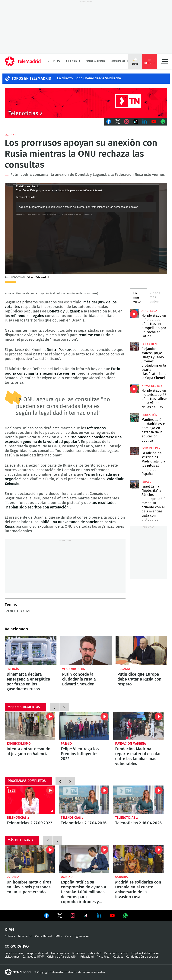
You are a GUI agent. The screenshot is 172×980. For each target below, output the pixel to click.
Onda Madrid (95, 61)
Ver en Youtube (112, 916)
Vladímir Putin (74, 669)
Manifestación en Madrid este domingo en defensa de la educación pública (135, 418)
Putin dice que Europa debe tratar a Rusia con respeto (141, 651)
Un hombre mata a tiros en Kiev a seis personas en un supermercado (30, 859)
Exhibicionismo (19, 744)
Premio (66, 744)
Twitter (118, 122)
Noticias (54, 61)
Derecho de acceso (116, 953)
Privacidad (87, 957)
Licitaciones (12, 957)
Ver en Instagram (73, 916)
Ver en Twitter (60, 916)
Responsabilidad (37, 953)
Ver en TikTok (86, 916)
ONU (29, 612)
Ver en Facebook (46, 916)
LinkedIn (145, 122)
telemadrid (18, 972)
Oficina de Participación (62, 957)
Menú (164, 61)
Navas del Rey (152, 386)
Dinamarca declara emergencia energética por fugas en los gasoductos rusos (31, 651)
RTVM (9, 929)
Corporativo (17, 946)
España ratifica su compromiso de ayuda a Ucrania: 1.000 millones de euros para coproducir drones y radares (84, 859)
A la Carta (73, 61)
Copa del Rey (151, 448)
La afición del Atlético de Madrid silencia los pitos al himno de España (135, 451)
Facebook (109, 122)
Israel (146, 482)
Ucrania (11, 135)
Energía (13, 669)
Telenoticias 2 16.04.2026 (138, 800)
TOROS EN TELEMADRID (31, 79)
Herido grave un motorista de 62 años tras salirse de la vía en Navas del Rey (135, 388)
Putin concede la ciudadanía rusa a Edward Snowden (86, 651)
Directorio (78, 953)
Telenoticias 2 (18, 818)
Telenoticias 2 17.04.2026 (84, 800)
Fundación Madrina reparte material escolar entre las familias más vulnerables (138, 726)
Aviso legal (104, 957)
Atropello (149, 311)
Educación (149, 415)
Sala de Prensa (14, 953)
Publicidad (94, 953)
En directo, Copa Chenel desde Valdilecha (89, 78)
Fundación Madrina (131, 744)
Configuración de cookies (142, 957)
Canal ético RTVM (33, 957)
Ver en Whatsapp (126, 916)
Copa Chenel (151, 344)
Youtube (154, 122)
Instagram (127, 122)
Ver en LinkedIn (99, 916)
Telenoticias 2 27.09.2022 (30, 800)
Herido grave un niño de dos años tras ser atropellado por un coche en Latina (135, 313)
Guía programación (77, 936)
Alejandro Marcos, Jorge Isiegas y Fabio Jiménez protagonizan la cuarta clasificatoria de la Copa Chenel (135, 347)
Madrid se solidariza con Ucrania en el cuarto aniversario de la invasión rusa (138, 859)
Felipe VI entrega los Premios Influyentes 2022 (84, 726)
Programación (121, 61)
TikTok (136, 122)
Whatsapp (163, 122)
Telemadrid (25, 936)
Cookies (118, 957)
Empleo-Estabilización (145, 953)
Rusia (21, 612)
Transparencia (60, 953)
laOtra (59, 936)
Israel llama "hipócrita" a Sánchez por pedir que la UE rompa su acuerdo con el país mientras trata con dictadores (135, 484)
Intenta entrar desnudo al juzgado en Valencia (30, 726)
